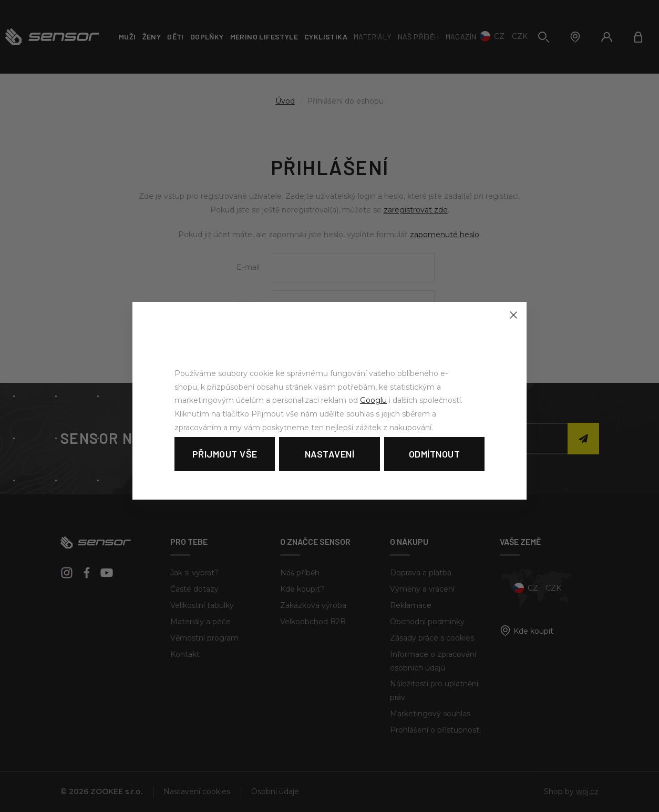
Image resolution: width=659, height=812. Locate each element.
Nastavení (330, 454)
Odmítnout (435, 454)
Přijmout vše (225, 454)
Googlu (373, 400)
